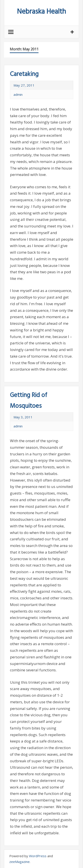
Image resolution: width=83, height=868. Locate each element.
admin (18, 94)
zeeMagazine (19, 862)
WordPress (38, 856)
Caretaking (24, 74)
